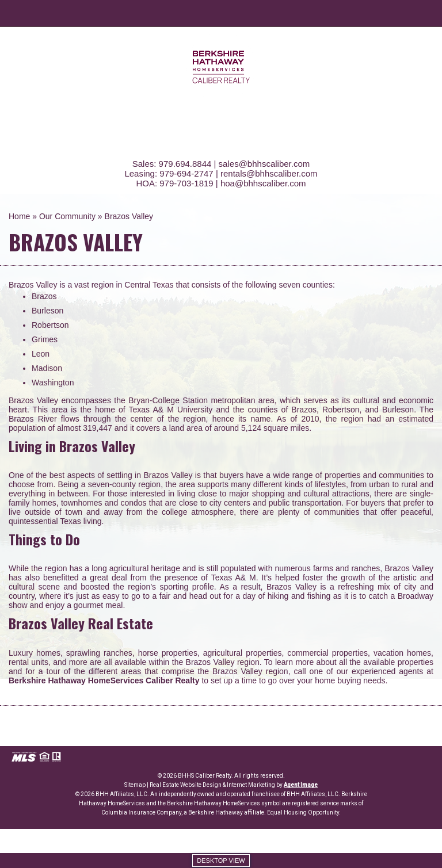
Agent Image (301, 785)
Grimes (45, 339)
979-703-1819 (186, 183)
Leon (41, 354)
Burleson (47, 311)
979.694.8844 (185, 164)
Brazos (44, 296)
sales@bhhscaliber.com (264, 164)
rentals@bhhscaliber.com (269, 173)
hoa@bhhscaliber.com (263, 183)
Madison (47, 368)
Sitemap (135, 785)
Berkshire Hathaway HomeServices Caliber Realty (104, 680)
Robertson (50, 325)
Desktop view (221, 861)
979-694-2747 (186, 173)
